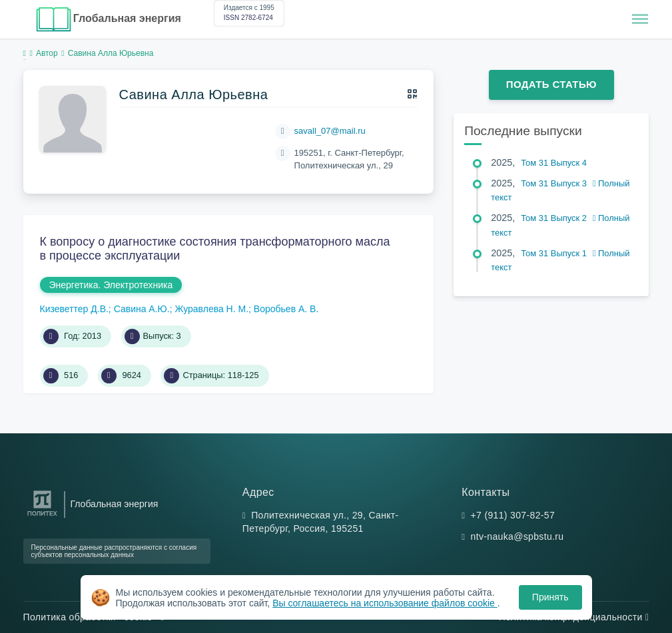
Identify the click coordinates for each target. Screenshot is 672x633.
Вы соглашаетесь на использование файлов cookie (385, 603)
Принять (550, 597)
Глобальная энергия (127, 18)
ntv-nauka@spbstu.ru (517, 536)
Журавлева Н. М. (211, 309)
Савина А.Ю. (142, 309)
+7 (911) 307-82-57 (513, 515)
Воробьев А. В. (286, 309)
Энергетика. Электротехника (111, 285)
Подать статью (551, 84)
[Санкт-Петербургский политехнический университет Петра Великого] (42, 516)
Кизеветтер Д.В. (74, 309)
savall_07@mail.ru (330, 131)
